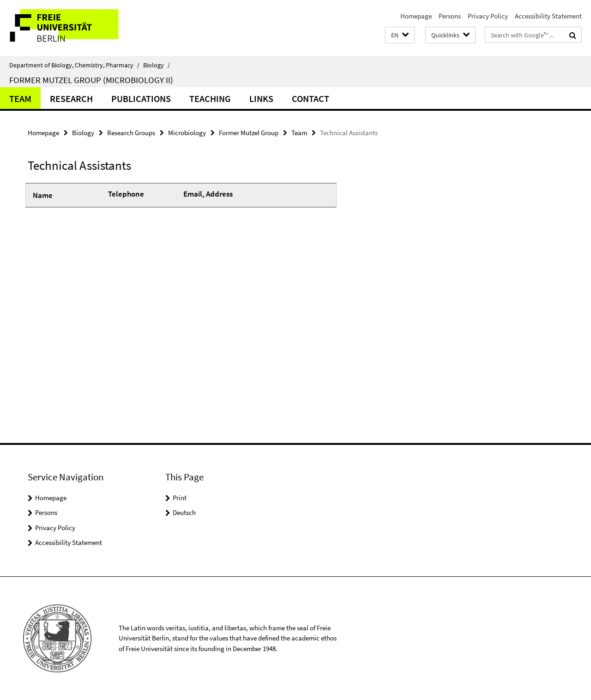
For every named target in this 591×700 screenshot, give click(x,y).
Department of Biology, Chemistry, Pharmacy (74, 65)
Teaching (210, 99)
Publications (141, 99)
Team (20, 99)
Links (261, 99)
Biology (157, 65)
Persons (450, 16)
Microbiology (187, 133)
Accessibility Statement (548, 16)
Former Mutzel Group (249, 133)
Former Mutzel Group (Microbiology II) (91, 80)
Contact (311, 99)
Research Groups (131, 133)
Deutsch (184, 512)
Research (71, 99)
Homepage (416, 16)
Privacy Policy (488, 16)
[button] (400, 35)
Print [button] (180, 498)
